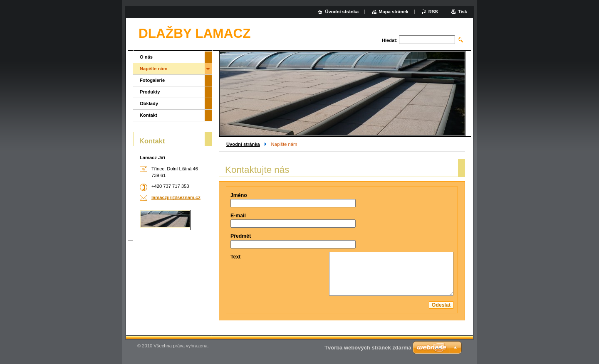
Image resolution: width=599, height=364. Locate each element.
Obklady (149, 103)
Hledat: (390, 40)
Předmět (241, 236)
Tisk (463, 12)
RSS (433, 12)
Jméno (239, 195)
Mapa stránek (394, 12)
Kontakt (149, 115)
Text (235, 257)
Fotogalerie (152, 80)
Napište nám (154, 69)
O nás (146, 57)
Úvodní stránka (243, 144)
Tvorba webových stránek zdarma (368, 348)
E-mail (238, 216)
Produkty (150, 92)
